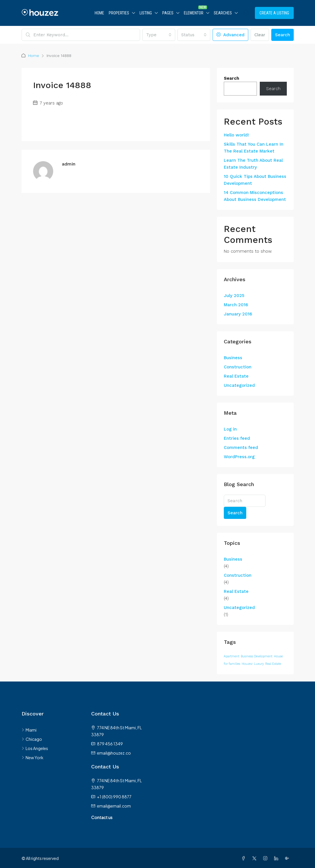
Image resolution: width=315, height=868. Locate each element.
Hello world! (236, 135)
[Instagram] (266, 858)
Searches (223, 13)
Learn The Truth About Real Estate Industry (253, 164)
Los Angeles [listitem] (35, 748)
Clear (260, 35)
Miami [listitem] (29, 730)
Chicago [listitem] (32, 739)
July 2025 (234, 296)
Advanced (230, 35)
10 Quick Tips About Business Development (255, 180)
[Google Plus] (288, 858)
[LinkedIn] (277, 858)
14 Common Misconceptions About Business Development (255, 196)
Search (282, 35)
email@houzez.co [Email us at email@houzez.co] (114, 753)
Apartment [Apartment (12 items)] (232, 656)
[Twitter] (255, 858)
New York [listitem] (33, 757)
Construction (238, 367)
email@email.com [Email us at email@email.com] (114, 806)
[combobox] (159, 35)
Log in (230, 429)
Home (99, 13)
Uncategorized (239, 385)
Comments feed (241, 448)
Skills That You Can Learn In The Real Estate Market (254, 148)
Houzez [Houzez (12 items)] (247, 664)
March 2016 (236, 305)
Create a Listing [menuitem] (274, 13)
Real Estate (236, 376)
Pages (168, 13)
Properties (119, 13)
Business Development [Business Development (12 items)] (257, 656)
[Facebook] (245, 858)
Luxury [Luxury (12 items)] (259, 664)
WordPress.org (239, 457)
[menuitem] (246, 13)
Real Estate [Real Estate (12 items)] (273, 664)
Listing (146, 13)
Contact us (102, 817)
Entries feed (237, 438)
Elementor (194, 13)
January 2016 (238, 314)
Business (233, 358)
